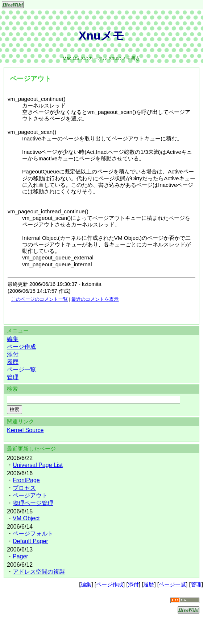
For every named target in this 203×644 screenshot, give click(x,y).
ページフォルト (33, 534)
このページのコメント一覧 (40, 299)
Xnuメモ (101, 36)
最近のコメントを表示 (95, 299)
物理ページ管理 (33, 503)
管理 (13, 377)
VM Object (26, 518)
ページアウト (30, 495)
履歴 (13, 362)
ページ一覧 (21, 370)
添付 (13, 354)
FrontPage (26, 480)
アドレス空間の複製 (39, 572)
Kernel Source (25, 430)
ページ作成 (21, 347)
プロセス (24, 488)
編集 (13, 339)
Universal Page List (38, 465)
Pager (20, 556)
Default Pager (30, 541)
